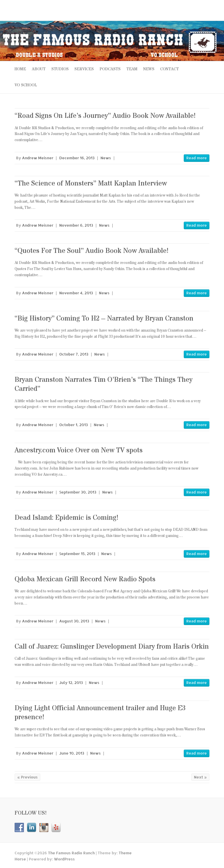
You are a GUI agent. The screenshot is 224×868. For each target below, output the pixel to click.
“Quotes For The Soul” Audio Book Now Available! (92, 251)
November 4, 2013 (76, 293)
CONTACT (169, 69)
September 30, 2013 (78, 492)
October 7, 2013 (74, 354)
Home (20, 69)
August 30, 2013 (74, 621)
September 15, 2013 (77, 554)
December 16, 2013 (77, 158)
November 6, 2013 (76, 225)
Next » (200, 777)
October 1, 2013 (73, 425)
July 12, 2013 (71, 682)
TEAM (132, 69)
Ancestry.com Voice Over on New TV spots (79, 450)
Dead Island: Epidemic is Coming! (66, 518)
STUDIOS (60, 69)
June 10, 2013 (72, 753)
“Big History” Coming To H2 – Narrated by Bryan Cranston (104, 319)
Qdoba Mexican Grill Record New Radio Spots (85, 579)
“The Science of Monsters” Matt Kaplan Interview (91, 184)
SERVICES (84, 69)
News (106, 158)
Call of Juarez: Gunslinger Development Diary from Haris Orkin (112, 647)
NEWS (149, 69)
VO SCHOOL (26, 85)
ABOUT (39, 69)
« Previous (27, 777)
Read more (197, 158)
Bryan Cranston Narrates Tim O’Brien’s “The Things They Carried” (104, 384)
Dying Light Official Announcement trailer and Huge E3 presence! (100, 713)
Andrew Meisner (38, 158)
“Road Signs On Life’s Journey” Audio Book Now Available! (105, 116)
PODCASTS (110, 69)
